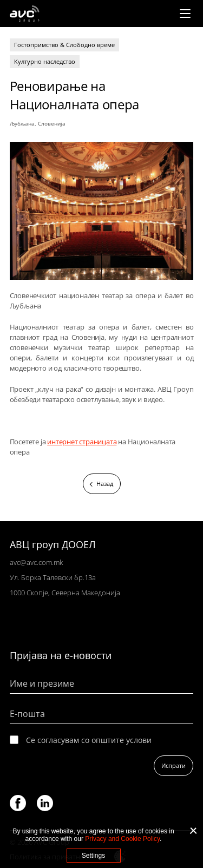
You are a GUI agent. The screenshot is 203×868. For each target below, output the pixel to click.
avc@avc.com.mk (36, 562)
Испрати (173, 765)
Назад (105, 484)
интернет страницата (82, 442)
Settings (93, 856)
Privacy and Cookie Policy (122, 839)
